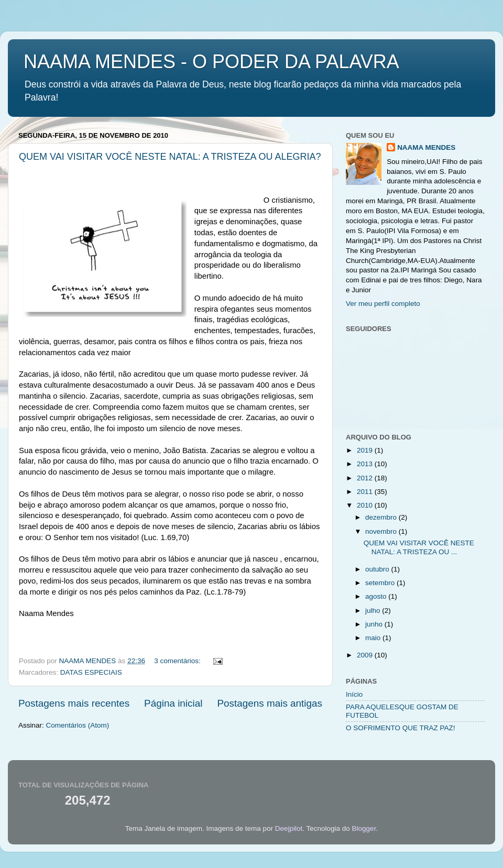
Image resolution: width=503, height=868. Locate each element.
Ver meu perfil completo (383, 304)
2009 (366, 655)
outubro (378, 569)
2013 (366, 464)
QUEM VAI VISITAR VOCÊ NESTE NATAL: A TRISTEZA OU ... (419, 547)
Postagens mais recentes (74, 703)
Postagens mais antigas (270, 703)
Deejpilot (289, 828)
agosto (377, 596)
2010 (366, 505)
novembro (382, 531)
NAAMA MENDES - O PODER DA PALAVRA (211, 62)
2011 (366, 492)
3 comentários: (178, 661)
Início (354, 694)
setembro (381, 583)
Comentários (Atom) (78, 725)
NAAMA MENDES (426, 147)
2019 (366, 450)
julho (374, 611)
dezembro (382, 517)
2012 (366, 478)
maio (374, 638)
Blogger (364, 828)
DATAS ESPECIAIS (91, 672)
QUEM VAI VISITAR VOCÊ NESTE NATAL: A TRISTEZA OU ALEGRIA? (170, 157)
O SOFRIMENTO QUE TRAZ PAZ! (401, 728)
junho (375, 624)
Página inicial (173, 703)
